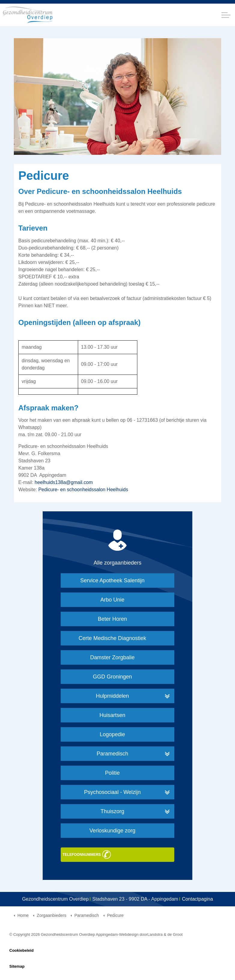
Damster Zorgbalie (112, 657)
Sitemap (17, 966)
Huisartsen (112, 715)
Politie (112, 773)
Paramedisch (112, 754)
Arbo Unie (112, 600)
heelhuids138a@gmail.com (64, 482)
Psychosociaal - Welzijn (113, 792)
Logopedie (112, 734)
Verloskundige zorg (112, 831)
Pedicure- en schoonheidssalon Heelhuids (83, 490)
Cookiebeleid (21, 950)
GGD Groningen (112, 677)
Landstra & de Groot (165, 934)
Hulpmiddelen (112, 696)
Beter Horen (112, 619)
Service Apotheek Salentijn (112, 580)
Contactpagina (197, 899)
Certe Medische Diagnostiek (112, 638)
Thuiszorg (112, 811)
